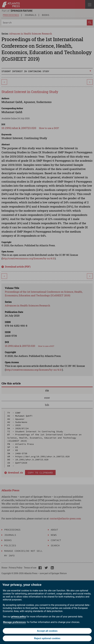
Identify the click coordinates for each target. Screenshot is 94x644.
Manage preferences (14, 622)
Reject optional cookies (47, 638)
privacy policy (19, 617)
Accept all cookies (47, 631)
